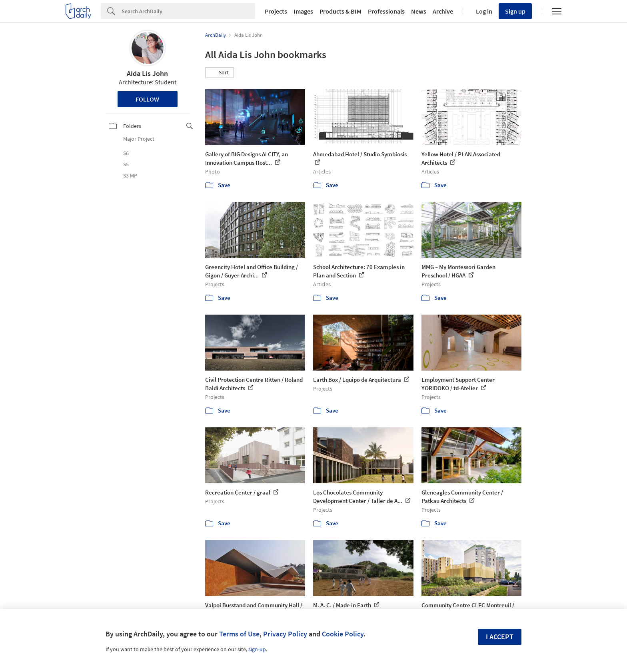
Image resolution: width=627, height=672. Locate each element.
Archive (443, 11)
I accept (500, 637)
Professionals (386, 11)
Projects (276, 11)
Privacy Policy (285, 634)
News (419, 11)
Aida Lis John (147, 73)
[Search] (188, 11)
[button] (220, 73)
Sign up (515, 11)
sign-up (257, 649)
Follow (147, 99)
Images (303, 11)
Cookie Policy (343, 634)
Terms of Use (239, 634)
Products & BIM (340, 11)
